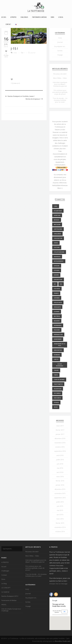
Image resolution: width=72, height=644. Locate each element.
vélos (56, 407)
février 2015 (60, 523)
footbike (57, 289)
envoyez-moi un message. (58, 584)
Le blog (61, 17)
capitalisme (58, 229)
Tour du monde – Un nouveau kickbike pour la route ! (60, 100)
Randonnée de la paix (60, 345)
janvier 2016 (60, 485)
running (57, 355)
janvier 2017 (60, 434)
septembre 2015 (60, 498)
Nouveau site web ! (60, 74)
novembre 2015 (60, 493)
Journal (33, 53)
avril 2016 (60, 472)
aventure (57, 215)
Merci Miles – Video (60, 78)
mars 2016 (60, 477)
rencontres (58, 350)
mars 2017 (60, 426)
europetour (58, 280)
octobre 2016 (60, 447)
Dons (52, 17)
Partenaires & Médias (39, 17)
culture (57, 247)
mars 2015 (60, 519)
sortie (56, 359)
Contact (8, 24)
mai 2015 (60, 510)
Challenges (24, 17)
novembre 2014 (60, 527)
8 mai (56, 206)
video (15, 53)
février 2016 (60, 481)
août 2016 (60, 455)
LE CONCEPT (6, 588)
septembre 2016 (60, 451)
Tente (56, 375)
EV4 (61, 284)
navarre (57, 321)
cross (56, 243)
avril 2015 (60, 515)
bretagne (57, 224)
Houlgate (57, 307)
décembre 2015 (60, 489)
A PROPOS (13, 17)
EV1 (55, 284)
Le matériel (5, 592)
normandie (58, 325)
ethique (57, 270)
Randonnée (58, 339)
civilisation (58, 238)
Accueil (4, 17)
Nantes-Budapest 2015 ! (10, 596)
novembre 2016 (60, 443)
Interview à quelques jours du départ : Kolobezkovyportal (60, 84)
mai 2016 (60, 468)
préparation (58, 334)
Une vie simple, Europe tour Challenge (11, 610)
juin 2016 (60, 464)
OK (64, 612)
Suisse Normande (60, 365)
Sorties (60, 51)
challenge (57, 234)
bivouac (57, 220)
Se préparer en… (60, 46)
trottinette (58, 384)
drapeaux (57, 257)
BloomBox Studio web (63, 641)
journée (57, 312)
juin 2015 (60, 506)
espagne (57, 266)
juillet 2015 (60, 502)
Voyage (60, 55)
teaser (56, 370)
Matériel (57, 316)
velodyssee (58, 389)
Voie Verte (57, 398)
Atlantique (58, 211)
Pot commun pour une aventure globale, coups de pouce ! (60, 92)
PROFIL (4, 605)
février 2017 (60, 430)
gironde (57, 298)
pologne (57, 330)
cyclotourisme (59, 252)
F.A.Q (60, 38)
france (56, 293)
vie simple (57, 393)
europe (56, 275)
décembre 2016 (60, 438)
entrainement (59, 261)
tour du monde (59, 380)
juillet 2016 (60, 460)
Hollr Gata (58, 302)
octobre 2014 (60, 532)
